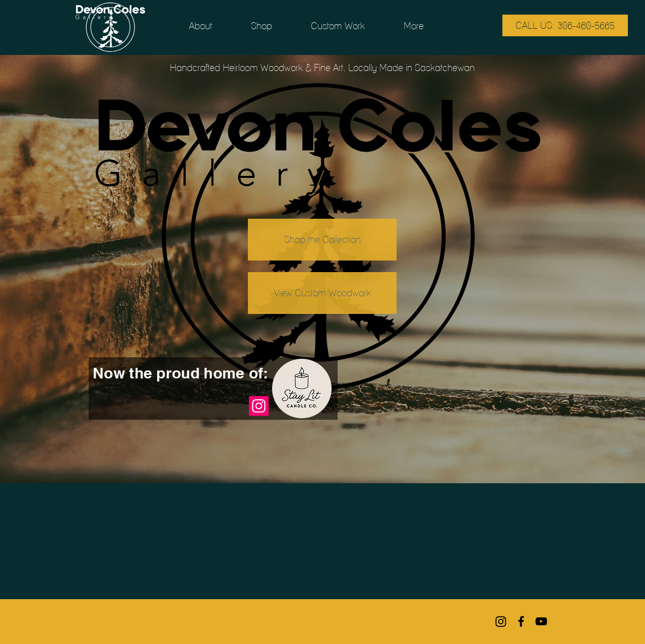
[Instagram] (259, 406)
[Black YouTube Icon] (541, 621)
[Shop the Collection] (322, 240)
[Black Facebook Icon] (521, 621)
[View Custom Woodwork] (322, 293)
